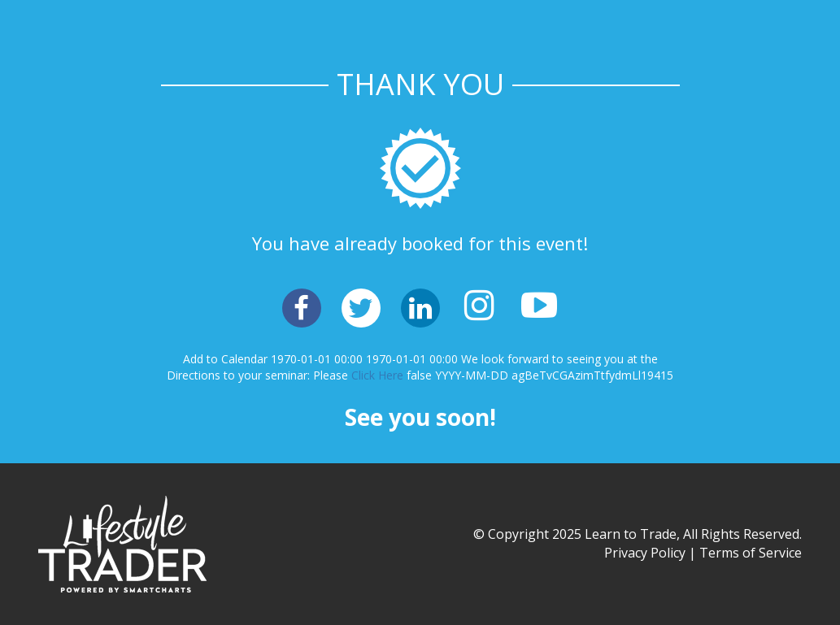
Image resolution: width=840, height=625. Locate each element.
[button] (302, 308)
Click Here (377, 375)
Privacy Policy (645, 553)
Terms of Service (751, 553)
